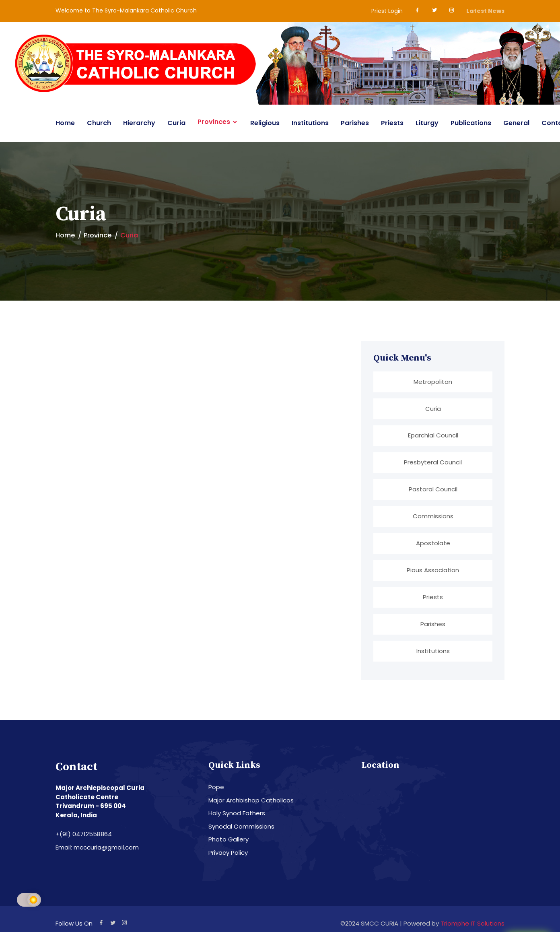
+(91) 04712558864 (84, 837)
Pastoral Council (433, 490)
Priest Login (387, 11)
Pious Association (433, 572)
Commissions (433, 517)
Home (65, 123)
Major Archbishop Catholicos (251, 803)
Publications (471, 123)
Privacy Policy (228, 855)
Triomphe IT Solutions (472, 926)
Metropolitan (433, 382)
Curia (176, 123)
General (516, 123)
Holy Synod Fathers (237, 816)
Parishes (355, 123)
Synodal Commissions (241, 829)
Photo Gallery (229, 842)
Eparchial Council (433, 436)
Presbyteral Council (433, 463)
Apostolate (433, 545)
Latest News (485, 11)
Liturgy (427, 123)
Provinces (214, 122)
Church (99, 123)
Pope (216, 790)
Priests (392, 123)
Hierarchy (139, 123)
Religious (265, 123)
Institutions (310, 123)
